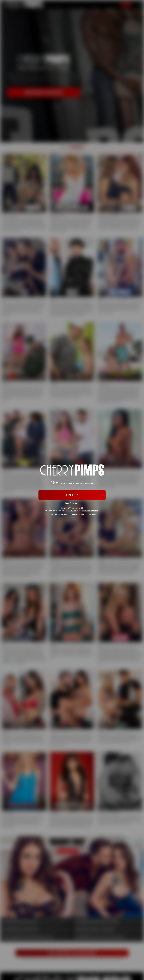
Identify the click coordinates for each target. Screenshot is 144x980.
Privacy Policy (73, 511)
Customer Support (90, 514)
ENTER (72, 495)
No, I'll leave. (72, 503)
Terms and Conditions (90, 511)
